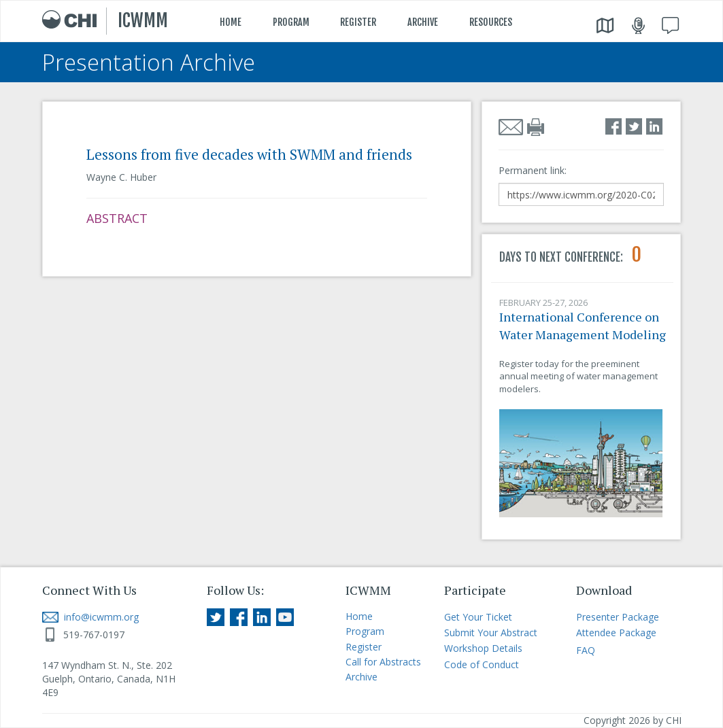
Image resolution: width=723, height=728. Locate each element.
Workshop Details (483, 648)
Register (364, 647)
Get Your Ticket (478, 617)
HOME (231, 22)
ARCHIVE (423, 22)
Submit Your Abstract (491, 632)
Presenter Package (618, 617)
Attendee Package (616, 632)
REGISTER (358, 22)
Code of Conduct (482, 664)
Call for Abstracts (383, 662)
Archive (361, 677)
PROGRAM (291, 22)
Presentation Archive (149, 62)
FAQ (586, 650)
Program (365, 631)
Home (359, 616)
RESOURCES (491, 22)
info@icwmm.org (90, 617)
